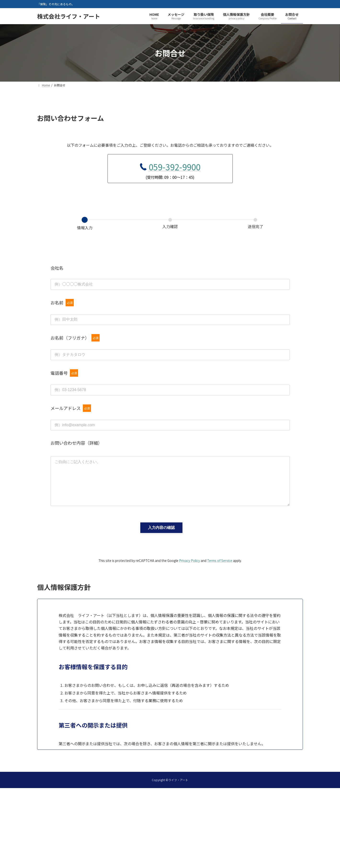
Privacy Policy (190, 568)
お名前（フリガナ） (75, 338)
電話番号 (64, 373)
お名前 (62, 303)
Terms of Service (220, 568)
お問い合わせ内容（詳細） (76, 443)
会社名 (57, 268)
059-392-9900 (175, 167)
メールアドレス (71, 408)
